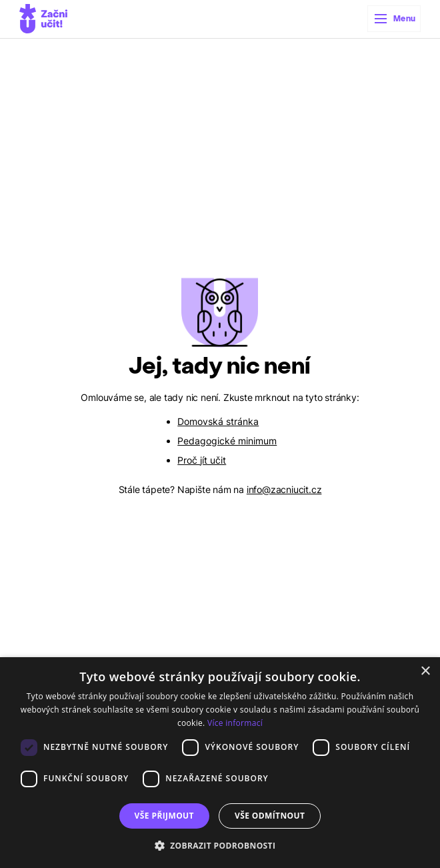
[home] (43, 19)
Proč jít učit (202, 460)
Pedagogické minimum (227, 441)
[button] (394, 19)
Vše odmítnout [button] (270, 816)
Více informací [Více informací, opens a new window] (235, 723)
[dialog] (220, 763)
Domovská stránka (218, 421)
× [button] (425, 672)
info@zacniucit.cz (284, 489)
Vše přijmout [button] (164, 816)
